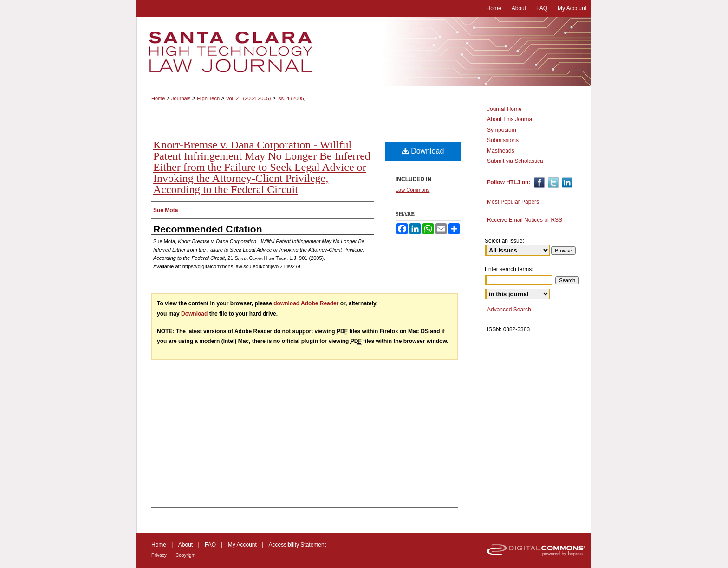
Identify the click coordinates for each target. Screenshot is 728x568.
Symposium (502, 130)
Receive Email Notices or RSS (525, 220)
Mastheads (501, 151)
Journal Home (504, 109)
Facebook (538, 183)
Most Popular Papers (513, 202)
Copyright (185, 555)
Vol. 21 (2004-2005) (249, 98)
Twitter (552, 183)
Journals (181, 98)
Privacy (159, 555)
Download (423, 151)
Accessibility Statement (297, 545)
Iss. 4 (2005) (291, 98)
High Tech (208, 98)
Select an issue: (504, 241)
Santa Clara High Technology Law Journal (364, 52)
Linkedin (566, 183)
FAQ (210, 545)
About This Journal (510, 119)
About (185, 545)
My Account (242, 545)
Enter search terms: (509, 269)
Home (158, 98)
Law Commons (413, 190)
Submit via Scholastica (515, 161)
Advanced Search (509, 310)
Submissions (503, 140)
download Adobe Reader (306, 303)
